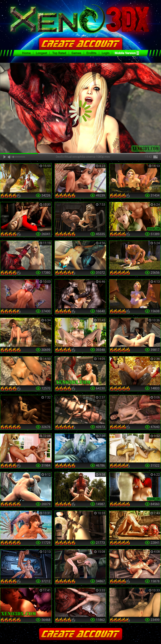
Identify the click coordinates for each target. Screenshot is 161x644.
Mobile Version (125, 53)
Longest (41, 53)
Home (26, 53)
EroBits (91, 53)
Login (106, 53)
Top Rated (59, 53)
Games (76, 53)
